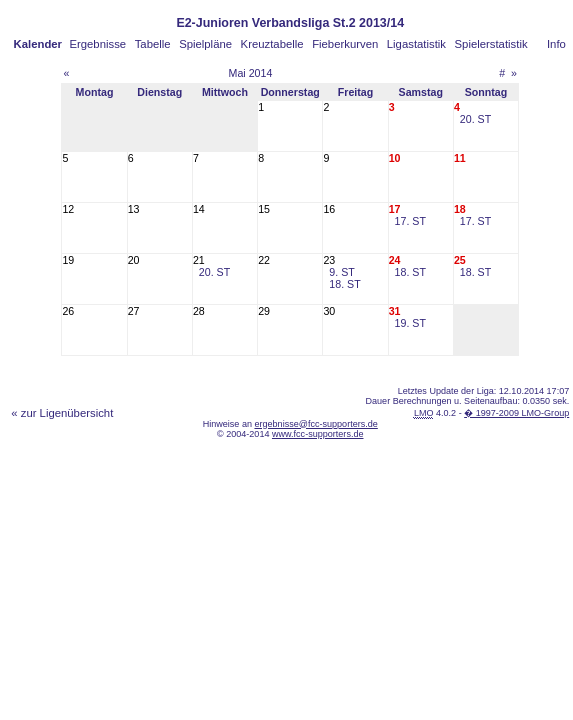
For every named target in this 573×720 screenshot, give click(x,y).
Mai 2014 (251, 73)
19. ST (410, 323)
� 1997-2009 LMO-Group (516, 413)
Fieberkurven (345, 44)
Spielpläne (205, 44)
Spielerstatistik (491, 44)
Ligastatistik (416, 44)
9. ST (341, 272)
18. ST (344, 284)
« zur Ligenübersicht (62, 413)
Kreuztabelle (272, 44)
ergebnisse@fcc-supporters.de (315, 424)
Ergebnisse (97, 44)
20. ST (475, 119)
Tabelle (153, 44)
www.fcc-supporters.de (318, 434)
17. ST (410, 221)
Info (556, 44)
